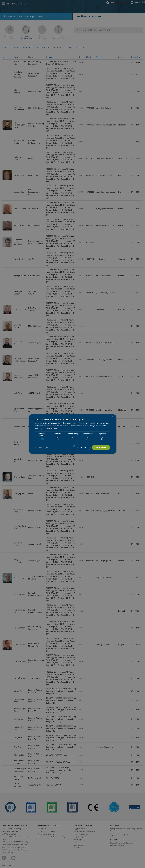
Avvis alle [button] (82, 447)
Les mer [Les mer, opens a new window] (54, 428)
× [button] (113, 417)
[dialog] (73, 434)
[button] (41, 447)
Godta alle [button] (101, 447)
